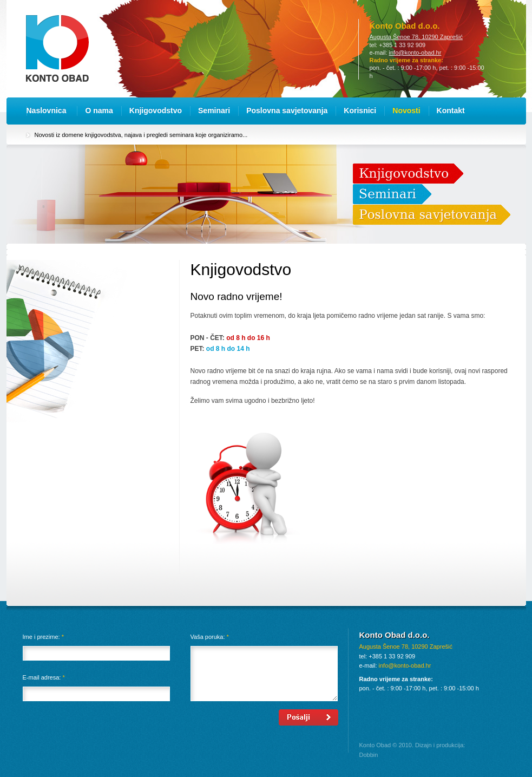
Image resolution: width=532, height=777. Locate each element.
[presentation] (105, 730)
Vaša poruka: (210, 637)
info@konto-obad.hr (415, 53)
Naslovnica (47, 110)
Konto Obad (57, 48)
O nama (99, 110)
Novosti (406, 110)
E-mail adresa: (44, 677)
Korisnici (360, 110)
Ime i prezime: (43, 637)
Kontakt (451, 110)
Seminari (214, 110)
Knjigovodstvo (156, 110)
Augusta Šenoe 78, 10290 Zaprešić (416, 37)
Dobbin (369, 755)
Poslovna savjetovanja (287, 110)
